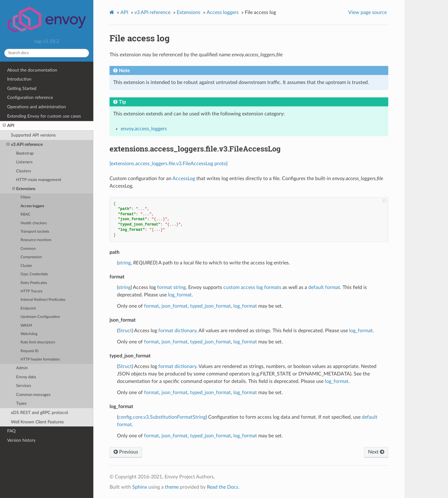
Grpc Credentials (34, 274)
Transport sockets (35, 232)
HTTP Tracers (31, 291)
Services (24, 386)
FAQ (11, 431)
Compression (31, 257)
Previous (126, 452)
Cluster (26, 266)
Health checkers (34, 223)
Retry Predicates (34, 283)
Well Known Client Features (37, 422)
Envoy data (26, 377)
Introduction (19, 79)
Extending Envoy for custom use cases (44, 116)
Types (21, 404)
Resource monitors (36, 240)
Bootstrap (25, 154)
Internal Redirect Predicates (43, 300)
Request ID (30, 351)
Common (28, 249)
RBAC (26, 214)
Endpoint (28, 308)
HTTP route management (39, 180)
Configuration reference (30, 98)
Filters (26, 197)
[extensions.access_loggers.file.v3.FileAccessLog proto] (169, 164)
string (124, 263)
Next (376, 452)
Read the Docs (223, 487)
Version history (21, 440)
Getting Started (22, 88)
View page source (367, 12)
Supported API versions (33, 135)
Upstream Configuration (40, 317)
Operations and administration (37, 107)
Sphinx (140, 487)
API (9, 126)
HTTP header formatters (40, 359)
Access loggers (32, 206)
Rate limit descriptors (38, 342)
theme (172, 487)
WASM (26, 326)
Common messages (33, 395)
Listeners (24, 162)
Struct (125, 331)
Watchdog (29, 334)
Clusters (24, 171)
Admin (22, 368)
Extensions (24, 189)
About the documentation (32, 70)
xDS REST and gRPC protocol (39, 413)
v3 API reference (25, 145)
